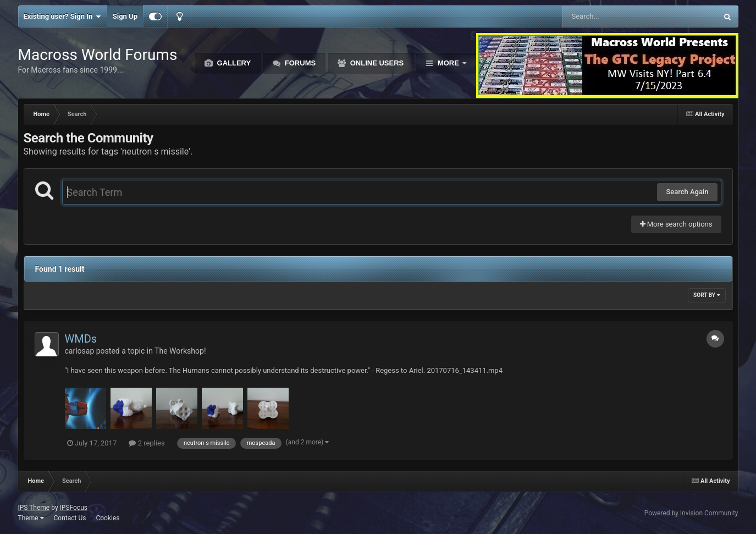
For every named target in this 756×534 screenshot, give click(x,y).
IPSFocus (74, 508)
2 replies (147, 443)
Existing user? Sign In (62, 16)
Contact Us (70, 518)
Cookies (107, 518)
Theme (31, 518)
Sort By (707, 295)
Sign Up (125, 16)
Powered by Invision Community (691, 513)
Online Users (376, 63)
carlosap (80, 351)
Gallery (233, 63)
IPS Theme (34, 508)
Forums (299, 63)
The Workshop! (180, 351)
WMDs (81, 339)
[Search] (612, 16)
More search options (676, 224)
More (448, 63)
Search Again (687, 192)
